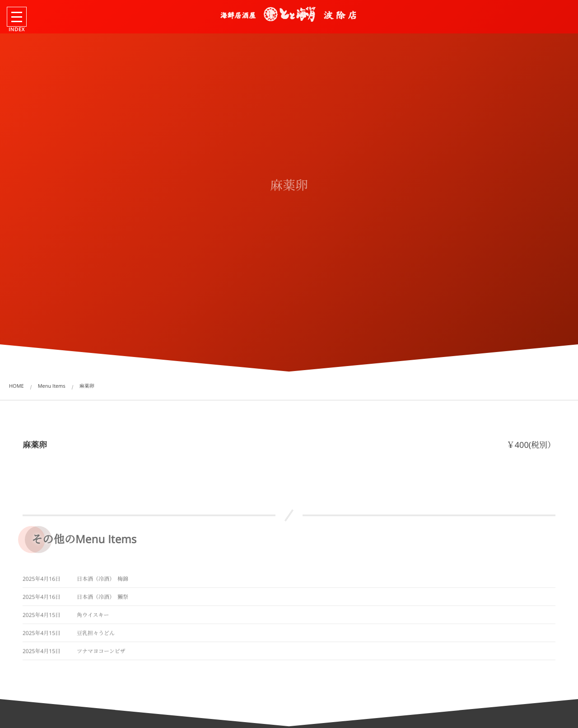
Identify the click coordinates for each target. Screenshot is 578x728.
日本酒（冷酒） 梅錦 (103, 581)
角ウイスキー (93, 617)
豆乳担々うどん (96, 635)
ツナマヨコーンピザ (101, 653)
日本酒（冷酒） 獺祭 (103, 599)
